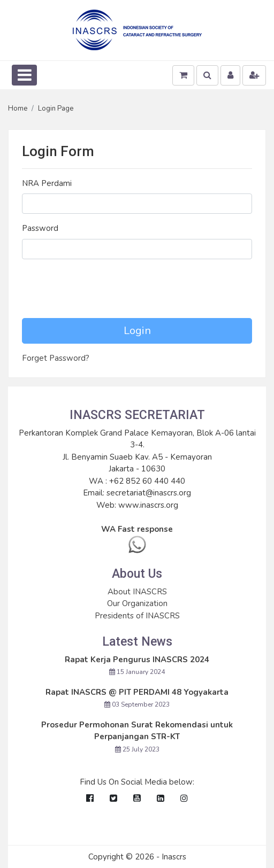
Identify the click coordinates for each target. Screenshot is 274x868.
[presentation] (103, 289)
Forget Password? (56, 358)
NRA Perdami (47, 183)
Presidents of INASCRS (137, 616)
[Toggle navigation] (24, 75)
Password (40, 228)
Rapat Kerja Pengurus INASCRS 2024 (137, 660)
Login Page (56, 108)
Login (137, 331)
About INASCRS (137, 592)
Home (18, 108)
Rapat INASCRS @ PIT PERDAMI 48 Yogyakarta (137, 692)
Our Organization (137, 603)
